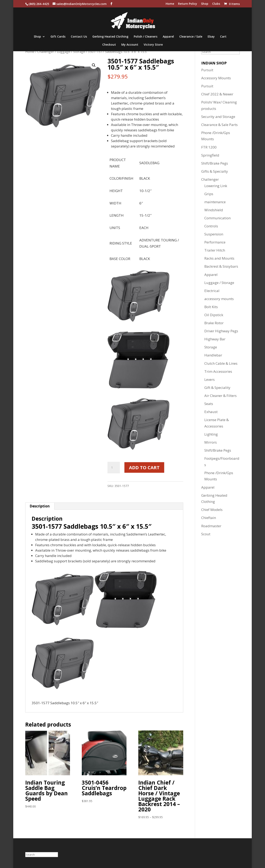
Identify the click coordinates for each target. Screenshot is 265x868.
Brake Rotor (214, 323)
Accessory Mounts (216, 78)
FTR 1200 (209, 147)
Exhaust (211, 412)
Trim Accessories (218, 371)
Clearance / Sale (191, 37)
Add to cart (144, 467)
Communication (217, 218)
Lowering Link (216, 186)
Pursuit (207, 70)
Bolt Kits (211, 307)
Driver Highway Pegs (221, 331)
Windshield (214, 210)
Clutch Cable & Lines (221, 363)
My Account (130, 45)
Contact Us (79, 37)
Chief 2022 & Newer (217, 94)
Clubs (216, 4)
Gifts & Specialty (215, 171)
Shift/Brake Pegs (215, 163)
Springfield (210, 155)
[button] (94, 65)
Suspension (214, 234)
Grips (209, 194)
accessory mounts (219, 299)
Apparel (168, 37)
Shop (205, 4)
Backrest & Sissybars (221, 266)
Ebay (211, 37)
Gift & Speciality (217, 388)
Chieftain (209, 518)
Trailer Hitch (215, 250)
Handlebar (213, 355)
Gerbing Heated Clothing (110, 37)
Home (170, 4)
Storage (211, 347)
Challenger (46, 52)
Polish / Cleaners (146, 37)
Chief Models (212, 510)
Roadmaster (211, 526)
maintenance (215, 202)
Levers (210, 379)
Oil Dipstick (214, 315)
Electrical (212, 291)
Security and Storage (218, 117)
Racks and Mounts (219, 258)
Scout (206, 534)
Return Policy (188, 4)
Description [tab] (40, 506)
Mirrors (211, 442)
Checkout (109, 45)
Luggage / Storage (71, 52)
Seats (209, 404)
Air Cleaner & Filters (220, 396)
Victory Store (153, 45)
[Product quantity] (114, 468)
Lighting (211, 434)
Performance (215, 242)
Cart (223, 37)
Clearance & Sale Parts (219, 125)
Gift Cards (58, 37)
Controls (211, 226)
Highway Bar (215, 339)
